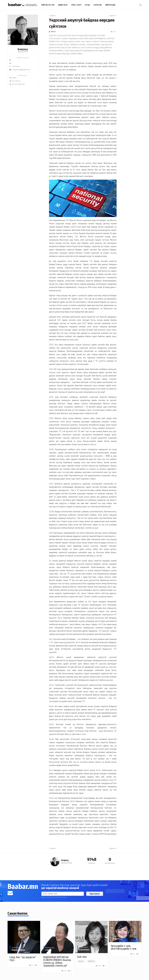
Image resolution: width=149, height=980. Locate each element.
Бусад (87, 5)
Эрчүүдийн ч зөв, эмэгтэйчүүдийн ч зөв (124, 947)
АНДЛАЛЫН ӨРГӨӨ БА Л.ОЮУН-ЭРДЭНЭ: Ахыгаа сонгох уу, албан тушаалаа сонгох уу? (57, 961)
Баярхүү (53, 32)
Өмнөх (52, 16)
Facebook (15, 66)
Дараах (113, 16)
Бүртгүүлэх (95, 894)
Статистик (97, 5)
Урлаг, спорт (76, 5)
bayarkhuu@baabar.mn (20, 70)
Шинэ (13, 78)
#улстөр (81, 961)
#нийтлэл (91, 961)
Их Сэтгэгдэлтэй (17, 84)
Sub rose (82, 957)
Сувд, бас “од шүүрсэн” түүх (23, 959)
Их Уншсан (15, 81)
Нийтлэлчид (110, 5)
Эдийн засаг (63, 5)
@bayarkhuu (23, 52)
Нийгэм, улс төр (48, 5)
